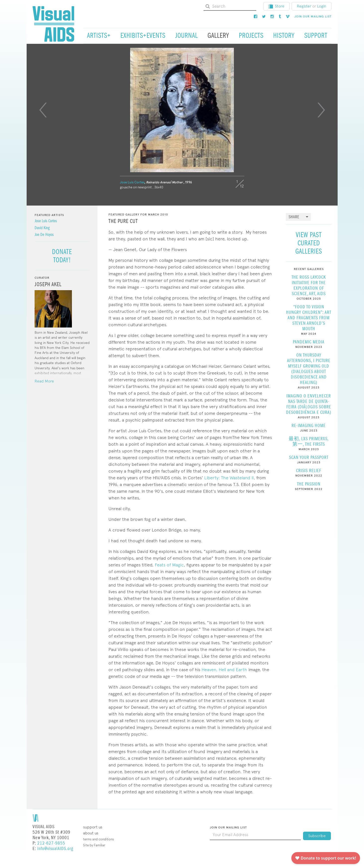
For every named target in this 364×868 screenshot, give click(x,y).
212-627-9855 (51, 843)
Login (322, 6)
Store (276, 6)
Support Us (93, 827)
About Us (91, 833)
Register (304, 6)
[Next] (321, 110)
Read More (44, 381)
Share (294, 217)
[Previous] (43, 110)
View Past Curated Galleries (309, 243)
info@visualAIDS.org (55, 849)
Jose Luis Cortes (132, 182)
